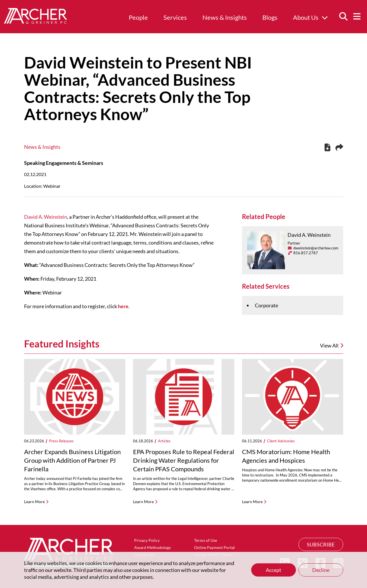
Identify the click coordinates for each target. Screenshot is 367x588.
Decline (321, 570)
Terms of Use (206, 540)
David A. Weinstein (46, 217)
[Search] (343, 17)
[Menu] (357, 17)
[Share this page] (339, 148)
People (138, 17)
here (123, 306)
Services (175, 17)
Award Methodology (153, 547)
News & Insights (225, 17)
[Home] (36, 22)
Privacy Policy (147, 540)
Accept (274, 570)
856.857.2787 (306, 253)
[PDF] (327, 148)
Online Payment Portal (214, 547)
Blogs (270, 17)
